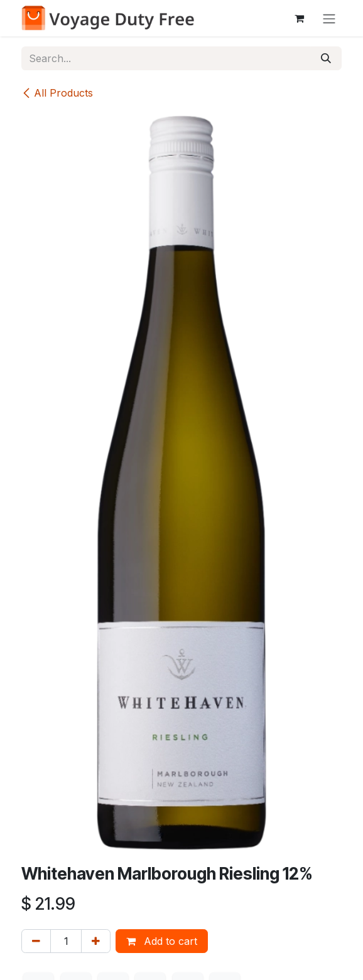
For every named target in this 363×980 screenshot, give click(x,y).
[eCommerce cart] (299, 18)
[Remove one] (36, 941)
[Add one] (96, 941)
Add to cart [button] (162, 941)
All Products (57, 93)
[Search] (326, 58)
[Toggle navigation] (329, 18)
